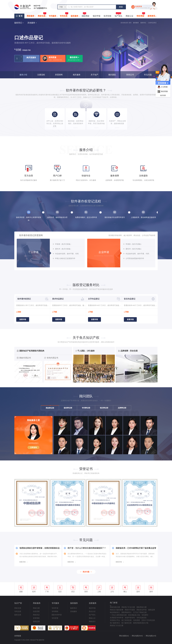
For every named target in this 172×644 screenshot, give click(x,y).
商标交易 (42, 15)
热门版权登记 (115, 623)
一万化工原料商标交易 (118, 615)
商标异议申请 (142, 610)
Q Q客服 (162, 87)
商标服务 (31, 16)
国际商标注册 (142, 607)
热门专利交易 (126, 620)
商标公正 (92, 618)
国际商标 (86, 15)
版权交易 (18, 615)
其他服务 (74, 611)
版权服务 (75, 16)
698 (18, 50)
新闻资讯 (151, 16)
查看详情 (23, 319)
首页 (21, 16)
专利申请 (55, 608)
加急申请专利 (130, 618)
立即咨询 (33, 447)
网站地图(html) (137, 636)
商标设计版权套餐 (117, 610)
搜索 (121, 7)
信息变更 (36, 611)
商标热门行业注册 (128, 607)
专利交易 (64, 15)
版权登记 (143, 23)
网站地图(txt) (124, 636)
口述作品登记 (152, 23)
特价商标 (141, 15)
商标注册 (36, 608)
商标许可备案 (130, 610)
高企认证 (92, 611)
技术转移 (107, 16)
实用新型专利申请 (117, 618)
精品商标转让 (115, 612)
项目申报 (97, 16)
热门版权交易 (126, 623)
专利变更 (55, 618)
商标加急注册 (115, 607)
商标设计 (92, 621)
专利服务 (53, 16)
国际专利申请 (57, 615)
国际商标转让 (126, 612)
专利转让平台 (115, 620)
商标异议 (36, 615)
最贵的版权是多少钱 (141, 623)
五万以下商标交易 (140, 612)
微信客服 (162, 92)
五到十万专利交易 (148, 620)
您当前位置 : (125, 23)
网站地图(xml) (151, 636)
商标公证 (129, 16)
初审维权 (36, 618)
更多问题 (86, 572)
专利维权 (55, 611)
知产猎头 (118, 15)
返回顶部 (163, 95)
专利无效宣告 (142, 618)
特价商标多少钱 (134, 615)
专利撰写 (145, 615)
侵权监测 (36, 621)
